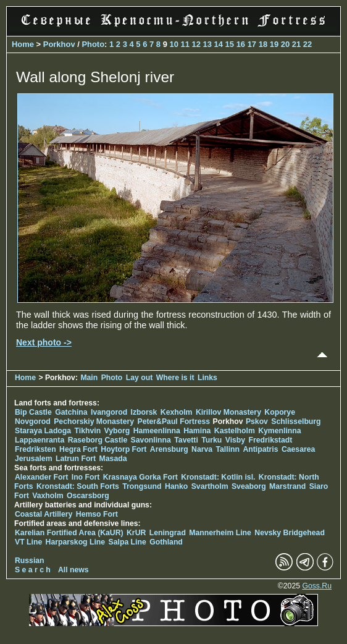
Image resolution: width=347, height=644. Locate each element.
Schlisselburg (296, 422)
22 (307, 44)
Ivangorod (109, 412)
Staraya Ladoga (43, 431)
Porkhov (59, 44)
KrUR (136, 533)
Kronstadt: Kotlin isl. (218, 477)
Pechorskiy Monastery (94, 422)
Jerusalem (34, 459)
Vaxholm (48, 496)
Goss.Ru (317, 586)
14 (219, 44)
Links (207, 378)
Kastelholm (235, 431)
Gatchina (71, 412)
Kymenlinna (279, 431)
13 (207, 44)
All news (73, 570)
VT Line (28, 542)
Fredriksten (36, 449)
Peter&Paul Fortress (173, 422)
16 (241, 44)
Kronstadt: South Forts (78, 486)
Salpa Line (128, 542)
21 (296, 44)
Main (89, 378)
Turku (211, 440)
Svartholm (210, 486)
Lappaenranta (40, 440)
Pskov (257, 422)
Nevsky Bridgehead (290, 533)
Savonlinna (151, 440)
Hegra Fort (78, 449)
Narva (202, 449)
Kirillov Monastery (228, 412)
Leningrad (168, 533)
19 (274, 44)
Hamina (197, 431)
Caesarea (298, 449)
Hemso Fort (97, 514)
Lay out (140, 378)
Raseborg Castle (98, 440)
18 (263, 44)
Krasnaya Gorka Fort (140, 477)
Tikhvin (88, 431)
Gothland (166, 542)
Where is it (175, 378)
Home (23, 44)
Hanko (176, 486)
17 (252, 44)
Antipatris (260, 449)
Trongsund (142, 486)
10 (173, 44)
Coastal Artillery (44, 514)
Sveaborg (249, 486)
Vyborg (117, 431)
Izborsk (144, 412)
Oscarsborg (88, 496)
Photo (93, 44)
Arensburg (169, 449)
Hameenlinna (157, 431)
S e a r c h (33, 570)
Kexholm (177, 412)
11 (185, 44)
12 (196, 44)
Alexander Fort (41, 477)
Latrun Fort (76, 459)
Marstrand (287, 486)
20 (285, 44)
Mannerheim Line (220, 533)
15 (230, 44)
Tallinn (228, 449)
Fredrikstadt (271, 440)
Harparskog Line (76, 542)
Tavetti (186, 440)
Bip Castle (33, 412)
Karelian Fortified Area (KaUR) (69, 533)
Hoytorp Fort (123, 449)
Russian (30, 561)
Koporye (280, 412)
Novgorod (33, 422)
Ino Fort (86, 477)
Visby (235, 440)
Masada (113, 459)
